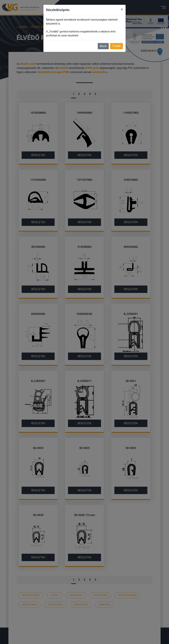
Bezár (103, 46)
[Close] (122, 9)
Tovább (117, 46)
